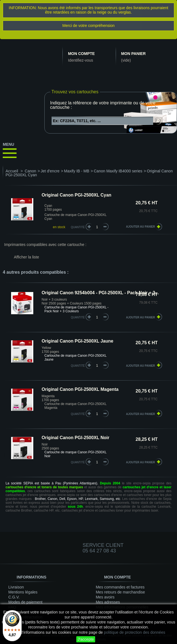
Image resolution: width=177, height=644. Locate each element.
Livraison (16, 587)
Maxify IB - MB (77, 171)
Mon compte (81, 54)
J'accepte (86, 639)
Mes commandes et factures (120, 587)
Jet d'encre (50, 171)
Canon (30, 171)
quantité (78, 317)
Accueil (12, 171)
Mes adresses (108, 602)
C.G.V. (14, 597)
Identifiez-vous (80, 60)
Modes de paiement (25, 602)
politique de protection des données (134, 632)
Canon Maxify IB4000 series (118, 171)
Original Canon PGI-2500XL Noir (75, 438)
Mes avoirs (105, 597)
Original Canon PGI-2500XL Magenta (80, 389)
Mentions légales (23, 592)
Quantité (78, 227)
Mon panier (133, 54)
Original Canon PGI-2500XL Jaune (77, 341)
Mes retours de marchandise (120, 592)
